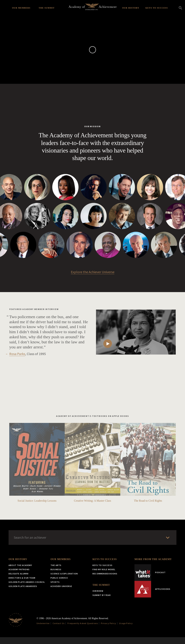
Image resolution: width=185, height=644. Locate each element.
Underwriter (43, 630)
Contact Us (59, 630)
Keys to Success (157, 8)
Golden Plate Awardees (23, 593)
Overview (98, 598)
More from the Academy (153, 566)
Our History (131, 8)
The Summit (47, 8)
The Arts (56, 572)
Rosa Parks (17, 361)
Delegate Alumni (19, 580)
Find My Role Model (104, 576)
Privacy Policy (108, 630)
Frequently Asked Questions (83, 630)
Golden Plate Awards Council (27, 589)
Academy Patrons (19, 576)
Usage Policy (126, 630)
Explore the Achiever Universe (93, 279)
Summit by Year (102, 602)
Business (56, 576)
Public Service (59, 585)
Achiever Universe (61, 593)
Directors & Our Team (22, 585)
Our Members (21, 8)
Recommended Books (105, 580)
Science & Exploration (64, 580)
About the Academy (20, 572)
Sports (55, 589)
